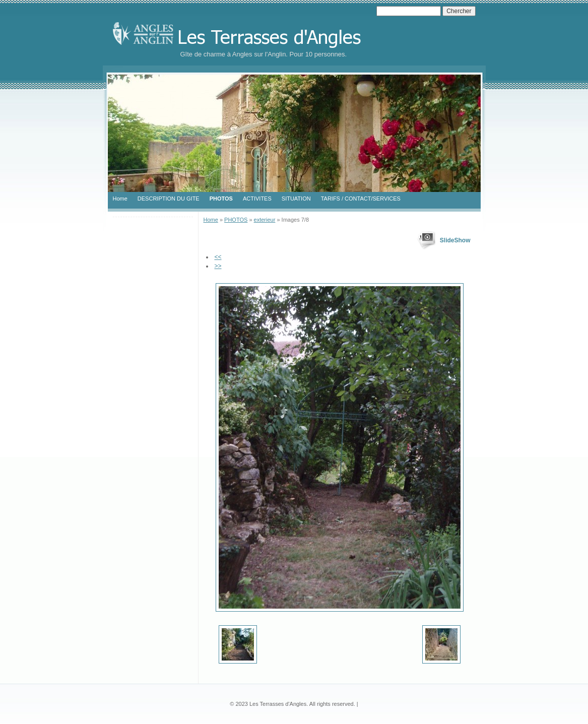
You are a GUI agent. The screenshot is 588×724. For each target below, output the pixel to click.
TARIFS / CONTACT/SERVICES (361, 199)
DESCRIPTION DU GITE (169, 199)
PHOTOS (221, 199)
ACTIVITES (257, 199)
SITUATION (296, 199)
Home (120, 199)
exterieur (265, 220)
